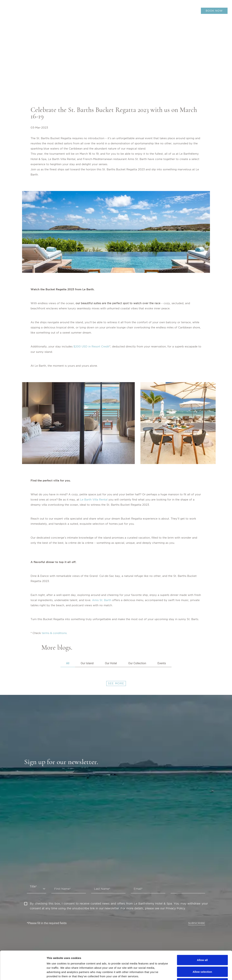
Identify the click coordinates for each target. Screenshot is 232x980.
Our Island (87, 663)
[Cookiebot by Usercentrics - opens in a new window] (23, 973)
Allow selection (202, 945)
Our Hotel (111, 663)
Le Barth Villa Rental (94, 500)
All (68, 663)
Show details (187, 973)
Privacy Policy (175, 908)
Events (162, 663)
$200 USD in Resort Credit (91, 346)
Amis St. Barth (102, 600)
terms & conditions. (55, 633)
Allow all (202, 933)
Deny (202, 957)
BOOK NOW (214, 11)
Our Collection (137, 663)
